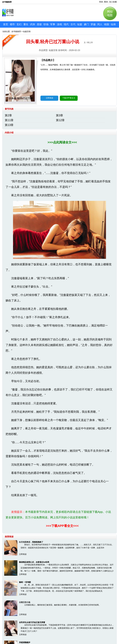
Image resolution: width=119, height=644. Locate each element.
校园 (107, 24)
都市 (12, 24)
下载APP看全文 (69, 98)
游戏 (59, 24)
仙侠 (113, 24)
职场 (46, 24)
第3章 (59, 115)
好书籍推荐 (16, 32)
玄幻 (19, 24)
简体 (101, 2)
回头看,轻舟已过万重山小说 (53, 42)
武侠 (33, 24)
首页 (6, 24)
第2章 (8, 115)
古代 (73, 24)
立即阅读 (49, 98)
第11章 (9, 120)
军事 (53, 24)
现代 (66, 24)
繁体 (106, 2)
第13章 (9, 125)
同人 (100, 24)
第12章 (60, 120)
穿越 (93, 24)
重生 (26, 24)
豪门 (86, 24)
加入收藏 (113, 2)
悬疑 (39, 24)
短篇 (80, 24)
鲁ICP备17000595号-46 (63, 634)
